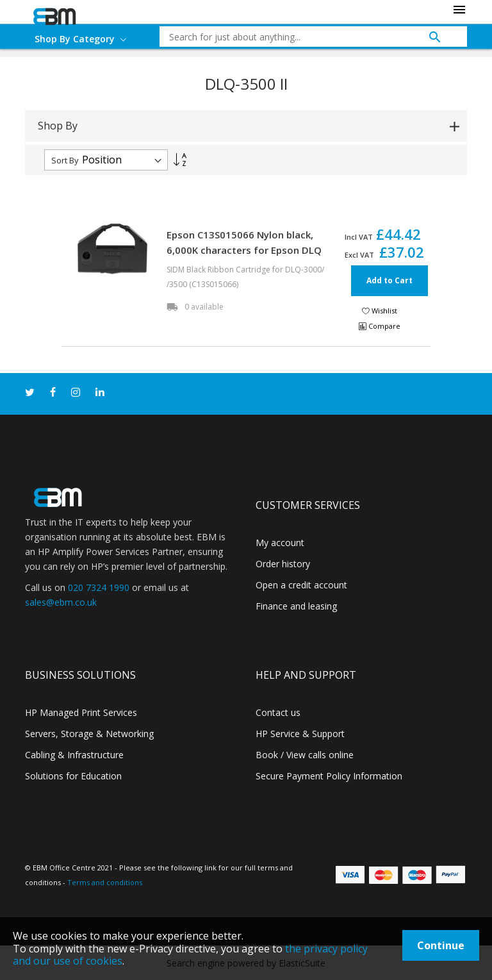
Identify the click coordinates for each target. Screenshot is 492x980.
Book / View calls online (305, 755)
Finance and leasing (296, 606)
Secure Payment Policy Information (329, 776)
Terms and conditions (105, 882)
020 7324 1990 (99, 587)
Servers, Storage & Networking (89, 734)
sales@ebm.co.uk (61, 602)
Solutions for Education (73, 776)
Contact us (278, 712)
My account (280, 543)
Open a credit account (301, 585)
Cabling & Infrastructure (74, 755)
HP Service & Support (300, 734)
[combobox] (304, 37)
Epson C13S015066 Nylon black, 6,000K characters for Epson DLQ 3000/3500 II (244, 250)
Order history (283, 564)
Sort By (65, 160)
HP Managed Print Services (81, 712)
